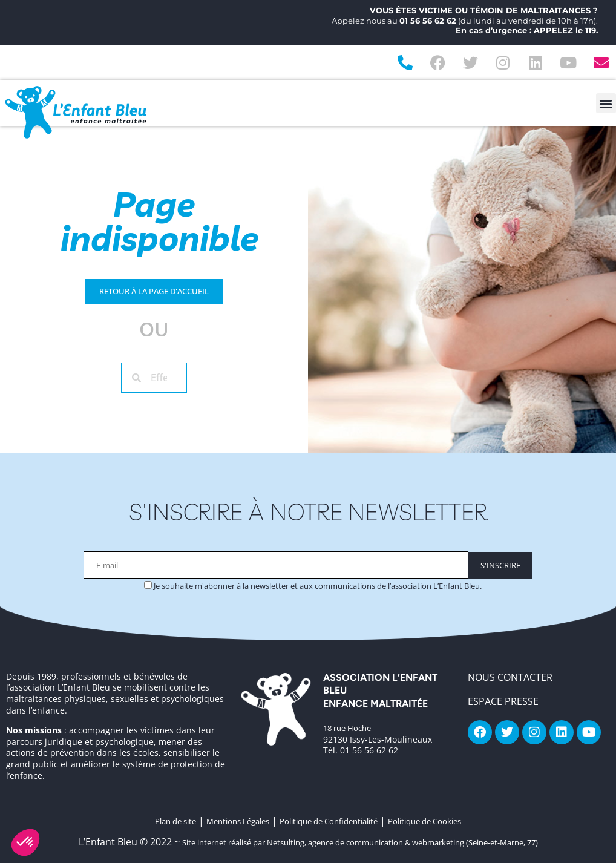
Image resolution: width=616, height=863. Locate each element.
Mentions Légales (238, 821)
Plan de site (175, 821)
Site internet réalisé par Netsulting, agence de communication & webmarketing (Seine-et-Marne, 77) (360, 842)
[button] (606, 103)
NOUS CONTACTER (510, 677)
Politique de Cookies (424, 821)
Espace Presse (503, 701)
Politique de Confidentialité (329, 821)
